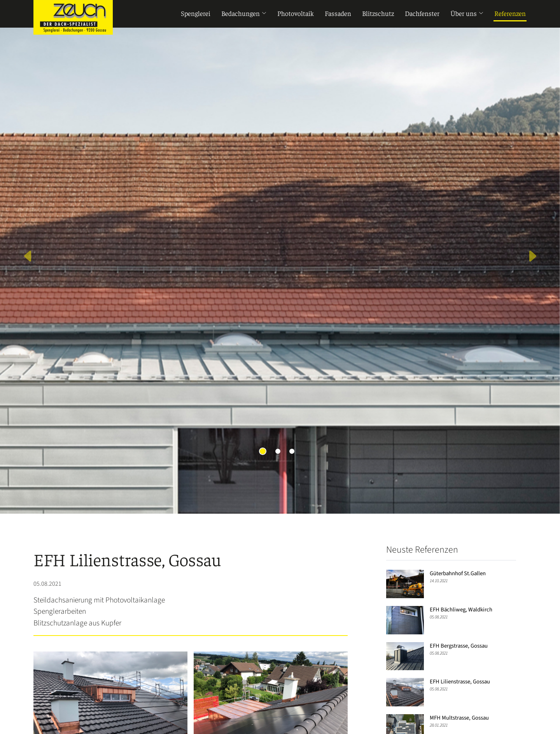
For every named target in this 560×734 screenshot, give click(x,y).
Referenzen (510, 14)
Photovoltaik (296, 14)
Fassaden (338, 14)
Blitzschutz (378, 14)
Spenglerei (196, 14)
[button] (28, 257)
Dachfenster (422, 14)
